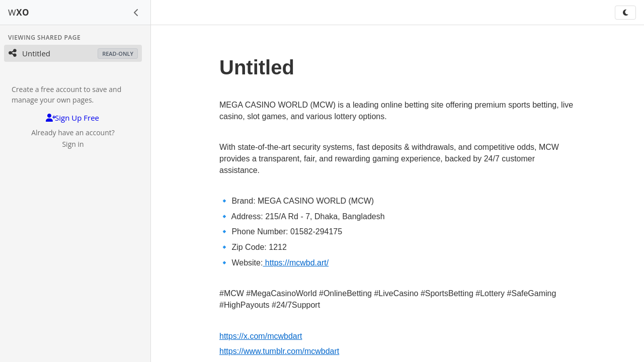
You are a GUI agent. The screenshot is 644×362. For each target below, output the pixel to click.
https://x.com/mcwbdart (261, 336)
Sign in (73, 144)
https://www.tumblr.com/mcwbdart (279, 351)
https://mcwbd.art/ (296, 263)
